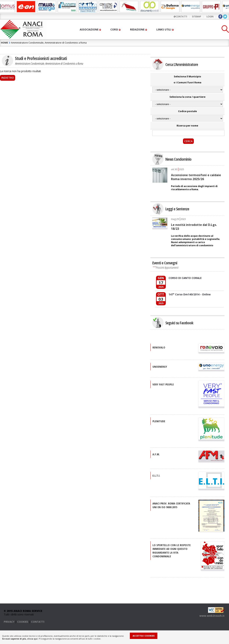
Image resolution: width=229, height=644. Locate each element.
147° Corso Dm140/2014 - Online (190, 294)
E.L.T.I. (156, 475)
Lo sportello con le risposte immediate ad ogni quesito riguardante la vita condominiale (172, 551)
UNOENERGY (160, 367)
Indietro (8, 78)
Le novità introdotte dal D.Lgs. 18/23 (194, 227)
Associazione (89, 29)
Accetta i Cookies (144, 636)
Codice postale (187, 111)
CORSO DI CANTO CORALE (185, 278)
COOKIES (23, 622)
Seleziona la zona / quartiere (187, 97)
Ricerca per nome (187, 126)
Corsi (114, 29)
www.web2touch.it (212, 616)
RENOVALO (159, 347)
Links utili (164, 29)
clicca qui (32, 639)
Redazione (137, 29)
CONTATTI (38, 622)
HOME (4, 43)
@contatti (180, 17)
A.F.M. (156, 454)
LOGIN (210, 17)
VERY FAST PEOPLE (163, 384)
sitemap (197, 17)
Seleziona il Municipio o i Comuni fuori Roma (187, 79)
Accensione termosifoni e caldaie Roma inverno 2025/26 (196, 177)
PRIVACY (9, 622)
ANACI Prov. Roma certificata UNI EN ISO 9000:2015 (171, 505)
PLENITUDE (159, 421)
